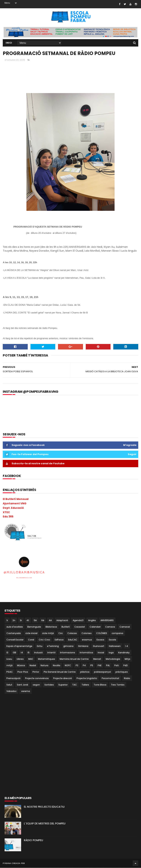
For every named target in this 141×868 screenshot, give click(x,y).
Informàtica (86, 653)
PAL (108, 666)
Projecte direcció (63, 678)
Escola (112, 640)
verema (26, 691)
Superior (63, 685)
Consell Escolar (15, 640)
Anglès (92, 621)
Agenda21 (78, 621)
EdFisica (59, 640)
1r (7, 621)
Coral (31, 640)
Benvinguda (34, 627)
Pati (117, 666)
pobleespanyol (102, 672)
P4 (84, 666)
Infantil (51, 653)
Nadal (33, 666)
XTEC (6, 512)
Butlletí (66, 627)
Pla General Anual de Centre (60, 672)
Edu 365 (8, 517)
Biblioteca (51, 627)
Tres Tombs (118, 685)
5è (35, 621)
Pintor (36, 672)
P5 (92, 666)
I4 (22, 653)
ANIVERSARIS (107, 621)
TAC (75, 685)
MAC (31, 659)
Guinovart (99, 646)
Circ (61, 633)
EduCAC (73, 640)
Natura (44, 666)
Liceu (9, 659)
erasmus (87, 640)
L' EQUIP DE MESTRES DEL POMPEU (45, 824)
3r (21, 621)
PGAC (10, 672)
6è (43, 621)
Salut (9, 685)
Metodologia (113, 659)
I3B (15, 653)
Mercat (97, 659)
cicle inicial (31, 633)
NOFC (68, 666)
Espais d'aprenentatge (19, 646)
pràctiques (122, 672)
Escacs (100, 640)
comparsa (117, 633)
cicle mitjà (48, 633)
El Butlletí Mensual (16, 499)
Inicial (101, 653)
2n (14, 621)
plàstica (85, 672)
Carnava (110, 627)
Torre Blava (100, 685)
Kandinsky (124, 653)
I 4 (127, 646)
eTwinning (53, 646)
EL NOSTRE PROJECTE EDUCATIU (44, 807)
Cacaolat (80, 627)
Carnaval (125, 627)
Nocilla (57, 666)
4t (28, 621)
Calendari (95, 627)
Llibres (20, 659)
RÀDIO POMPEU (34, 840)
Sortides (49, 685)
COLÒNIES (102, 633)
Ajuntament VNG (15, 504)
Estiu (40, 646)
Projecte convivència (37, 678)
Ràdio (127, 678)
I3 (7, 653)
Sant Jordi (22, 685)
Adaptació (62, 621)
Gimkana (83, 646)
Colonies (87, 633)
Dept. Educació (13, 508)
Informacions (68, 653)
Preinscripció (13, 678)
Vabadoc (11, 691)
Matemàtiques (47, 659)
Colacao (72, 633)
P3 (77, 666)
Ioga (111, 653)
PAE (100, 666)
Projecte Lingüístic (87, 678)
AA (50, 621)
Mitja (127, 659)
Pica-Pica (23, 672)
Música (21, 666)
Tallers (85, 685)
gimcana (68, 646)
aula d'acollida (15, 627)
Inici (9, 43)
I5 (29, 653)
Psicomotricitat (111, 678)
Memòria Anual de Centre (74, 659)
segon (36, 685)
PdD (126, 666)
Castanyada (14, 633)
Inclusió (38, 653)
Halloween (115, 646)
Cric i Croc (44, 640)
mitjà (9, 666)
